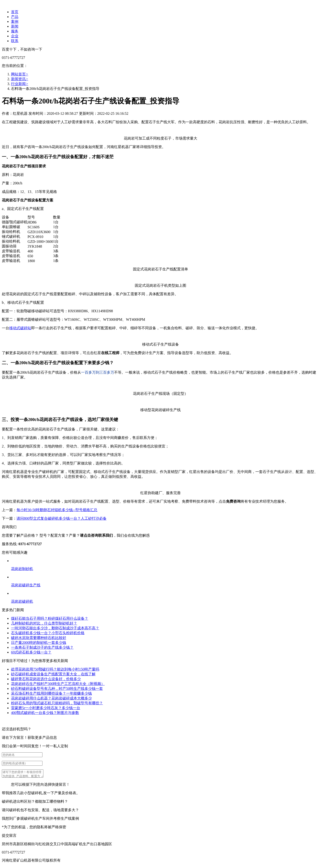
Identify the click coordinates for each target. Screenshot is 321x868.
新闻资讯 (20, 79)
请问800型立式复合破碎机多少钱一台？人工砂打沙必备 (62, 518)
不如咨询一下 (31, 49)
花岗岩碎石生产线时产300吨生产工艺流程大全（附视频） (58, 684)
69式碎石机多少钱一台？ (31, 652)
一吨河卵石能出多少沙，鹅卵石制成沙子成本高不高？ (55, 628)
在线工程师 (110, 353)
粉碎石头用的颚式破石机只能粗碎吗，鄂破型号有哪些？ (57, 703)
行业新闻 (20, 84)
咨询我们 (9, 527)
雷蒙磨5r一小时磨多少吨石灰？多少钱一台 (46, 708)
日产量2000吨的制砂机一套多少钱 (39, 643)
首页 (15, 12)
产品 (15, 17)
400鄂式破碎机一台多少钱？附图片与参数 (45, 713)
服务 (15, 31)
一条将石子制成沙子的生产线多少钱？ (42, 647)
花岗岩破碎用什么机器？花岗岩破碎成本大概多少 (51, 698)
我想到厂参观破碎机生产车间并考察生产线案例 (40, 820)
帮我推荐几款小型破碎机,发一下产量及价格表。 (41, 794)
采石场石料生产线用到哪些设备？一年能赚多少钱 (51, 693)
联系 (15, 41)
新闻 (15, 26)
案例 (15, 21)
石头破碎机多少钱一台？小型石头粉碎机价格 (48, 633)
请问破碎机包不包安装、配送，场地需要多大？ (40, 811)
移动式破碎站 (20, 328)
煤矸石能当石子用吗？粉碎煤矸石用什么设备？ (50, 618)
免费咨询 (233, 501)
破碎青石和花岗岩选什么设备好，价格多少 (46, 679)
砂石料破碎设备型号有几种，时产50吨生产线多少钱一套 (57, 689)
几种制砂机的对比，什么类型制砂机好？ (44, 623)
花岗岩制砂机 (22, 569)
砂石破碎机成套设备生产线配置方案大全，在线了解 (53, 674)
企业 (15, 36)
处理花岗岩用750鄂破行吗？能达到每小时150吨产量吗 (55, 669)
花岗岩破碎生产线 (26, 585)
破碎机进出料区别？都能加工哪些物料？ (35, 803)
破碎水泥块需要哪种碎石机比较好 (39, 638)
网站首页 (20, 74)
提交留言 (9, 837)
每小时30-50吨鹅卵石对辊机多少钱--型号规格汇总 (57, 510)
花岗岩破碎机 (22, 601)
